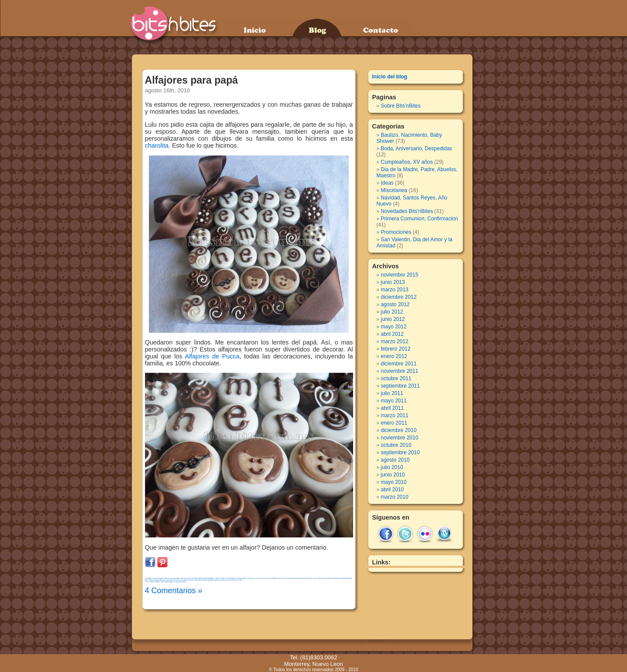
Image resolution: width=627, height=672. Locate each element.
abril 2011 (393, 408)
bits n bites (187, 578)
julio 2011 (392, 393)
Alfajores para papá (192, 80)
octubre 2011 (396, 378)
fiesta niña (303, 578)
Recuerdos (191, 580)
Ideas (311, 578)
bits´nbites (194, 578)
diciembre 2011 (399, 364)
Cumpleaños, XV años (407, 162)
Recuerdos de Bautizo (201, 580)
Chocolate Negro (241, 578)
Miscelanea (183, 582)
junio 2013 (393, 282)
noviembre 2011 (400, 371)
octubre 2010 (396, 445)
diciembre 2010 (399, 430)
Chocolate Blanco (231, 578)
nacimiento (328, 578)
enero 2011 (394, 423)
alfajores (161, 578)
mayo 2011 (394, 401)
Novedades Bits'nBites (346, 578)
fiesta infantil (295, 578)
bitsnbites (201, 578)
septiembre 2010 (400, 453)
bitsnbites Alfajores (210, 578)
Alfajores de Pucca (212, 356)
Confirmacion (251, 578)
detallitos (274, 578)
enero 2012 (394, 356)
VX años (240, 580)
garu (307, 578)
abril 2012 (393, 334)
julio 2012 (392, 312)
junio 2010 (393, 475)
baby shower (180, 578)
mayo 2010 (394, 482)
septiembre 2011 (400, 386)
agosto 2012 (395, 304)
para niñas (170, 580)
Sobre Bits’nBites (401, 106)
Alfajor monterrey (153, 578)
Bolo (217, 578)
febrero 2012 (396, 349)
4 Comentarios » (174, 591)
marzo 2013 (395, 290)
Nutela (157, 580)
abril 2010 (393, 490)
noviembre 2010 (400, 438)
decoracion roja (267, 578)
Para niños (176, 580)
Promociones (396, 232)
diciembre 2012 (399, 297)
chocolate (222, 578)
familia (289, 578)
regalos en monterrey (220, 580)
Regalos (211, 580)
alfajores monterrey (170, 578)
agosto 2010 (395, 460)
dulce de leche (282, 578)
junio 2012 (393, 319)
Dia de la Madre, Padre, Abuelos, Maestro (163, 582)
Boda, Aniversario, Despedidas (417, 149)
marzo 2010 (395, 497)
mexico (316, 578)
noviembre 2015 (400, 275)
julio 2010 (392, 467)
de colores (259, 578)
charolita (157, 145)
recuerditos (184, 580)
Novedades (335, 578)
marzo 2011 (395, 415)
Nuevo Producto (150, 580)
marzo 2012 (395, 341)
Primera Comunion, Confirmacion (420, 219)
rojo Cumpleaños (232, 580)
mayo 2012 (394, 327)
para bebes (163, 580)
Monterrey (321, 578)
